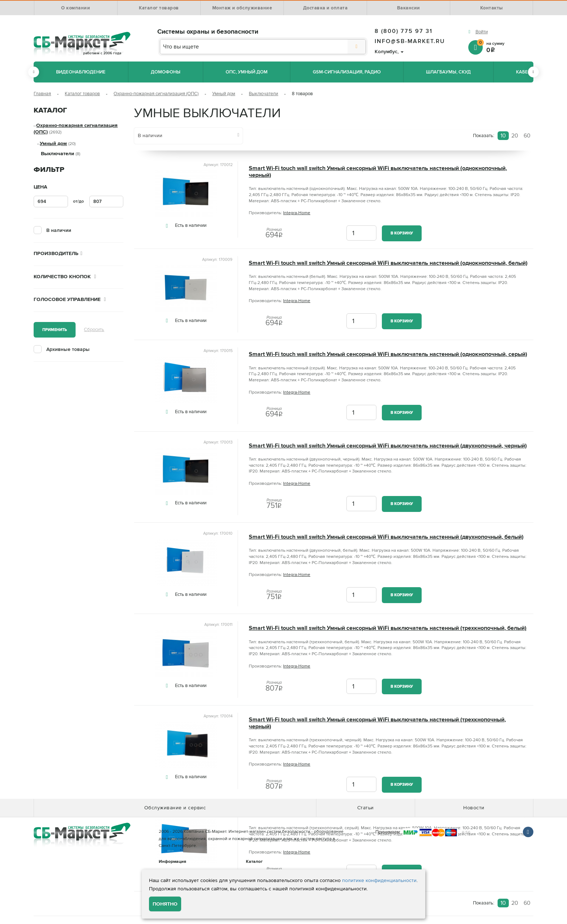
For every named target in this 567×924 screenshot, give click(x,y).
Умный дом (224, 94)
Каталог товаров (159, 8)
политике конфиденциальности (379, 880)
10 (503, 136)
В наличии (59, 230)
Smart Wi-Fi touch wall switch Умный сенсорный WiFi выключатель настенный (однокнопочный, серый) (388, 354)
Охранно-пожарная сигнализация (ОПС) (156, 94)
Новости (474, 808)
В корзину (402, 233)
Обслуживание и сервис (175, 808)
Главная (42, 94)
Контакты (492, 8)
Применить (55, 330)
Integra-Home (297, 213)
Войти (482, 32)
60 (527, 136)
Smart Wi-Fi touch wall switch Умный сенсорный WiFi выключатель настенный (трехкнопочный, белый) (388, 628)
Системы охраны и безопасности (208, 31)
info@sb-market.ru (410, 41)
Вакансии (409, 8)
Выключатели (263, 94)
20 (515, 136)
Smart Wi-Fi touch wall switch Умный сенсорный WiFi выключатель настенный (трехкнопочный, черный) (377, 723)
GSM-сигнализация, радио (347, 72)
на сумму (505, 47)
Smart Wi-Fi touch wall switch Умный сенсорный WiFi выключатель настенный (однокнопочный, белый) (388, 263)
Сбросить (94, 330)
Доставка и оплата (325, 8)
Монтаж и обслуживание (242, 8)
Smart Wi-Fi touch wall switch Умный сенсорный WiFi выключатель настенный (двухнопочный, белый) (386, 537)
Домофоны (166, 72)
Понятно (165, 904)
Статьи (366, 808)
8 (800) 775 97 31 (404, 31)
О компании (76, 8)
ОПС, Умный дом (247, 72)
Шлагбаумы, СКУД (448, 72)
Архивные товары (68, 349)
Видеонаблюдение (81, 72)
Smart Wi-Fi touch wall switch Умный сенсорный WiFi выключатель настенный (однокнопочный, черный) (378, 172)
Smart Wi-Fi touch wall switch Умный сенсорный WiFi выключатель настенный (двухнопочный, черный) (388, 446)
